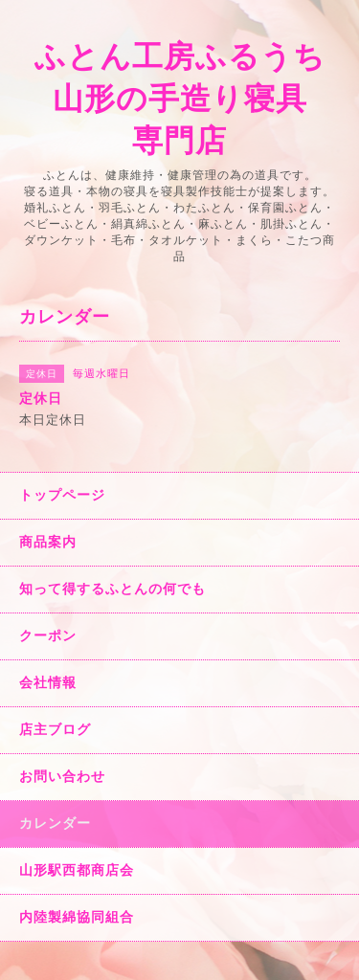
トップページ (62, 495)
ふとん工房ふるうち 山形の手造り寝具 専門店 (180, 99)
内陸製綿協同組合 (77, 917)
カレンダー (55, 823)
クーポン (48, 635)
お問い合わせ (62, 776)
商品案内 (48, 542)
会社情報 (48, 682)
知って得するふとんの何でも (112, 589)
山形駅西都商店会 (77, 870)
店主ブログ (55, 729)
